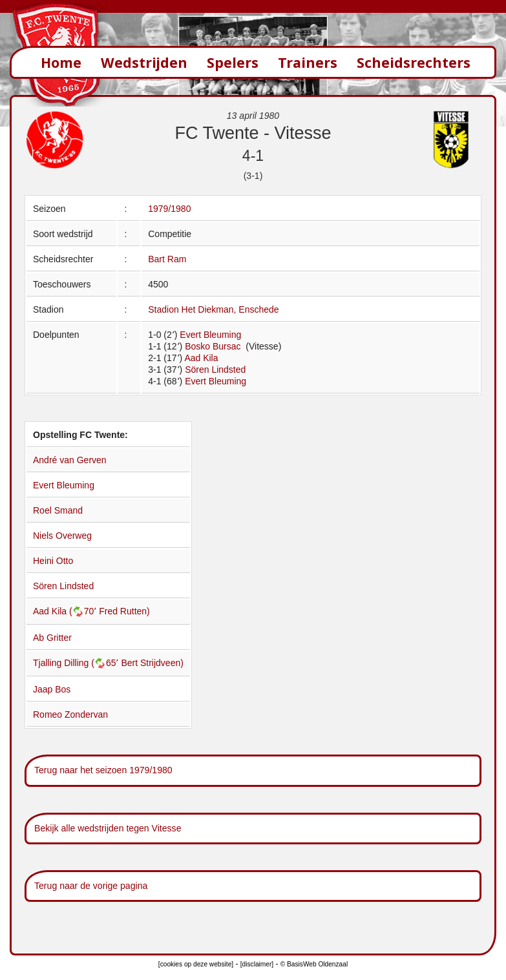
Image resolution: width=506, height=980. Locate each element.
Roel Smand (58, 510)
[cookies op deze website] (196, 964)
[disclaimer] (257, 964)
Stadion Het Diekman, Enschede (213, 309)
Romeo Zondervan (70, 714)
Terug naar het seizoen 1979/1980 (103, 770)
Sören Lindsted (215, 370)
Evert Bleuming (210, 335)
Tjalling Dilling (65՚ (77, 663)
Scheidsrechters (414, 62)
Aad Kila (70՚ (66, 611)
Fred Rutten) (124, 611)
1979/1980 (169, 209)
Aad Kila (201, 358)
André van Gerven (70, 460)
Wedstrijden (144, 62)
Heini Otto (53, 561)
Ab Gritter (52, 638)
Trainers (308, 62)
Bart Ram (167, 259)
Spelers (233, 62)
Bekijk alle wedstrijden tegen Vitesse (108, 828)
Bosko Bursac (214, 346)
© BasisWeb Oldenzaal (314, 964)
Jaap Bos (52, 689)
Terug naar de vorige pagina (91, 886)
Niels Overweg (62, 536)
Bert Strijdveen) (152, 663)
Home (61, 62)
